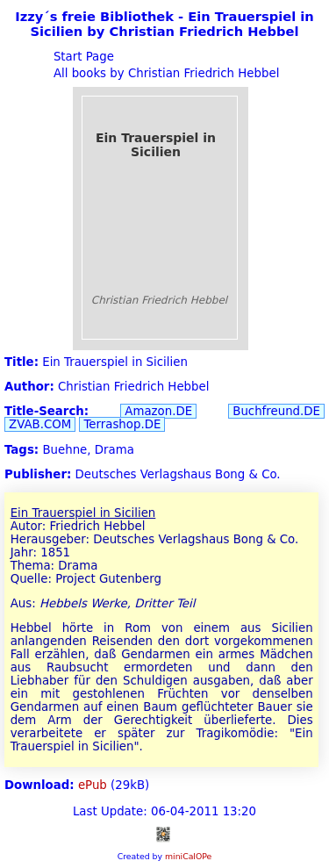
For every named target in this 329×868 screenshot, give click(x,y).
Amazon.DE (158, 411)
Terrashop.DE (122, 424)
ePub (93, 785)
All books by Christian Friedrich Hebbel (165, 73)
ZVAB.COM (40, 424)
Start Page (82, 57)
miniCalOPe (188, 856)
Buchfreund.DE (276, 411)
